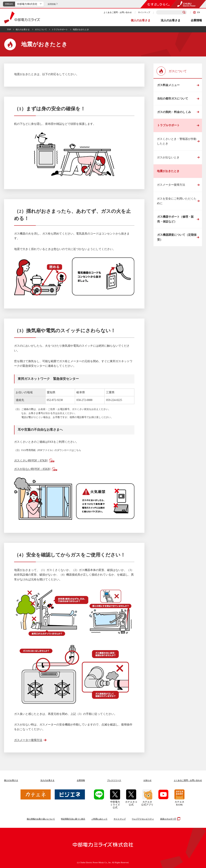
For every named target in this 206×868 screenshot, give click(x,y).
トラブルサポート (60, 29)
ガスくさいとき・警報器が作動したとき (177, 142)
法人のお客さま (171, 20)
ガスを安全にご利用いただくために (177, 202)
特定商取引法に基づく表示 (73, 819)
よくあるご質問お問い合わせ (188, 780)
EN (197, 12)
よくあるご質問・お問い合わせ (118, 12)
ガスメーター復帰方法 (171, 186)
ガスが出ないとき (168, 159)
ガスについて (41, 29)
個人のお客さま (141, 20)
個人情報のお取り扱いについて (41, 819)
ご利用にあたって (99, 819)
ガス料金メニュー (168, 85)
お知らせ (147, 780)
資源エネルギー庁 (170, 819)
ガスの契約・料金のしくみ (174, 113)
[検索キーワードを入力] (171, 12)
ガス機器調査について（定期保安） (177, 239)
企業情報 (196, 20)
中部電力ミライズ (22, 17)
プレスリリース (114, 780)
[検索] (184, 12)
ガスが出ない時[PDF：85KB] (32, 469)
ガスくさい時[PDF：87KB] (31, 461)
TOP (9, 29)
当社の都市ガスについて (172, 99)
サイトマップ (144, 12)
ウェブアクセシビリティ (143, 819)
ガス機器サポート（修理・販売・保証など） (175, 221)
